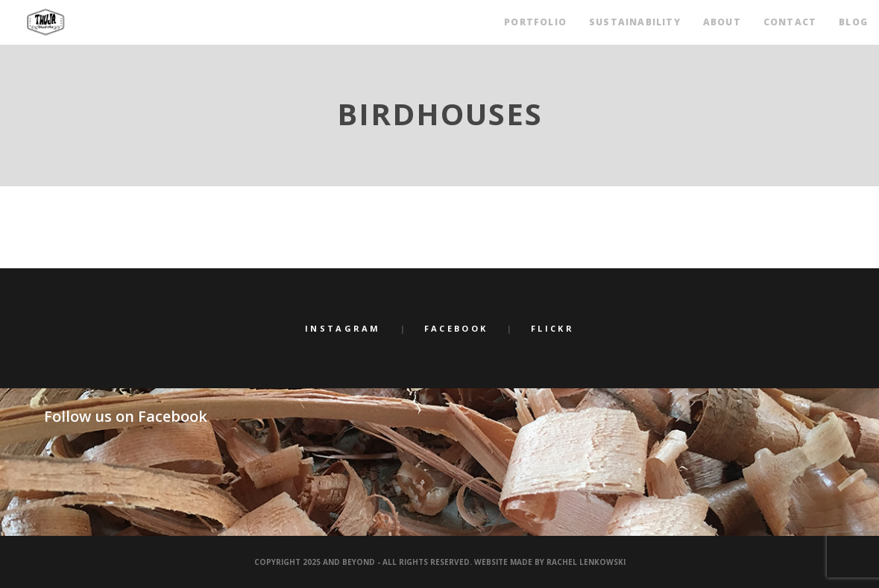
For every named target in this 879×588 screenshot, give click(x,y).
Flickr (552, 328)
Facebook (456, 328)
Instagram (343, 328)
